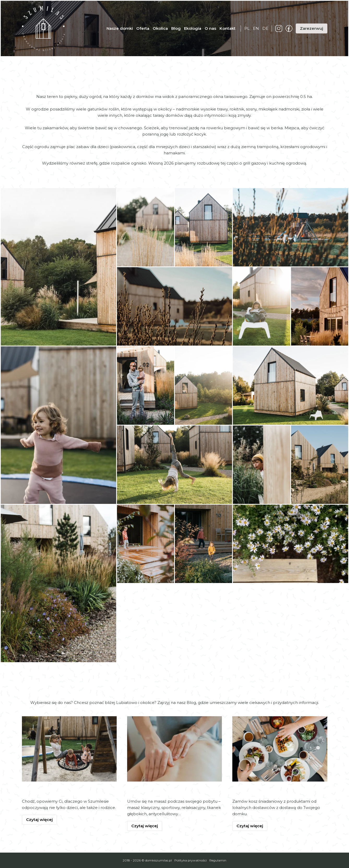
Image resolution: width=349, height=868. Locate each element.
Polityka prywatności (191, 860)
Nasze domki (120, 28)
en (256, 28)
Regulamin (218, 860)
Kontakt (227, 28)
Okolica (160, 28)
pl (247, 28)
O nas (210, 28)
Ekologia (193, 28)
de (265, 28)
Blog (176, 28)
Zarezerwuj (312, 28)
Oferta (143, 28)
